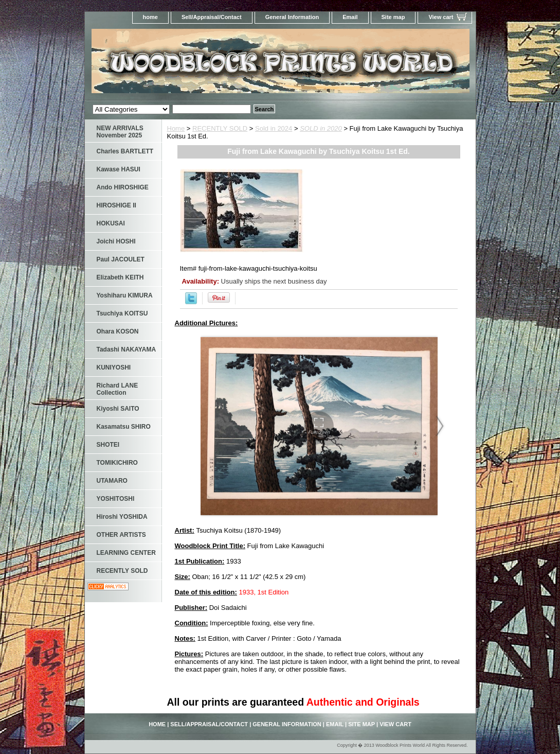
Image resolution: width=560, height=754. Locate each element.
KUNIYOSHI (114, 367)
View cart (441, 17)
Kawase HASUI (119, 169)
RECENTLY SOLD (220, 128)
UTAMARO (112, 481)
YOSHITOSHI (116, 499)
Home (176, 128)
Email (350, 17)
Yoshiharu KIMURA (125, 295)
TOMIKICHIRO (117, 463)
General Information (292, 17)
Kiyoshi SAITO (118, 409)
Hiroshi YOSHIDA (122, 517)
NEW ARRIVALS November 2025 (120, 132)
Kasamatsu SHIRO (124, 427)
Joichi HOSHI (116, 241)
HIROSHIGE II (116, 205)
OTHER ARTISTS (121, 535)
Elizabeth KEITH (120, 277)
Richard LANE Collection (118, 389)
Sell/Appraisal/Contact (212, 17)
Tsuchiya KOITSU (122, 313)
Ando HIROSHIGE (123, 187)
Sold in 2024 (274, 128)
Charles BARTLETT (125, 151)
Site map (393, 17)
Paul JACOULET (121, 259)
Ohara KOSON (118, 331)
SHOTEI (108, 445)
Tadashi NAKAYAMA (127, 349)
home (150, 17)
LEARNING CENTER (126, 553)
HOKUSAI (111, 223)
